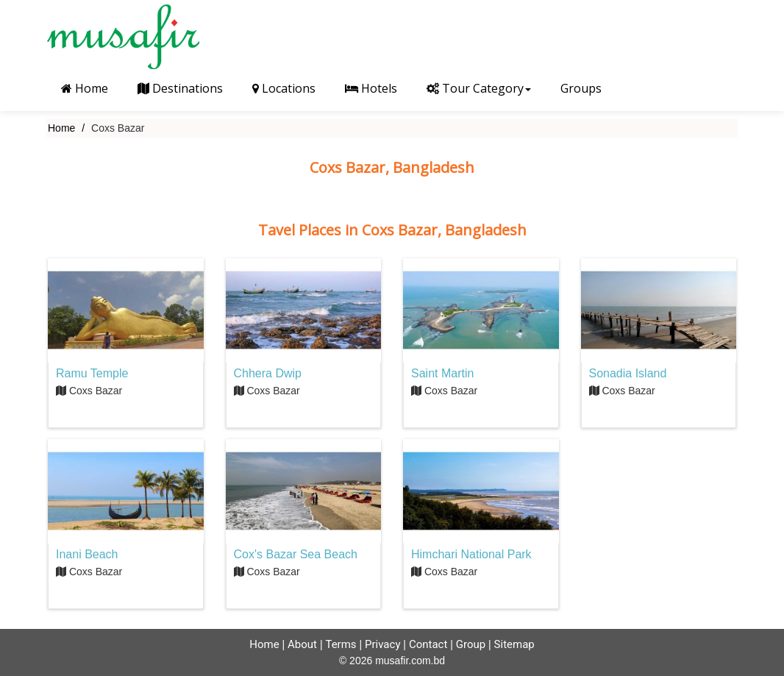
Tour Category (479, 88)
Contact (428, 644)
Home (85, 88)
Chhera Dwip (268, 373)
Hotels (371, 88)
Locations (284, 88)
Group (471, 644)
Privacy (382, 644)
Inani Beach (87, 554)
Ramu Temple (92, 373)
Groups (581, 88)
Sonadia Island (628, 373)
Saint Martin (442, 373)
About (302, 644)
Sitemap (514, 644)
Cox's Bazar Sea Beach (296, 554)
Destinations (180, 88)
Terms (341, 644)
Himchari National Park (471, 554)
